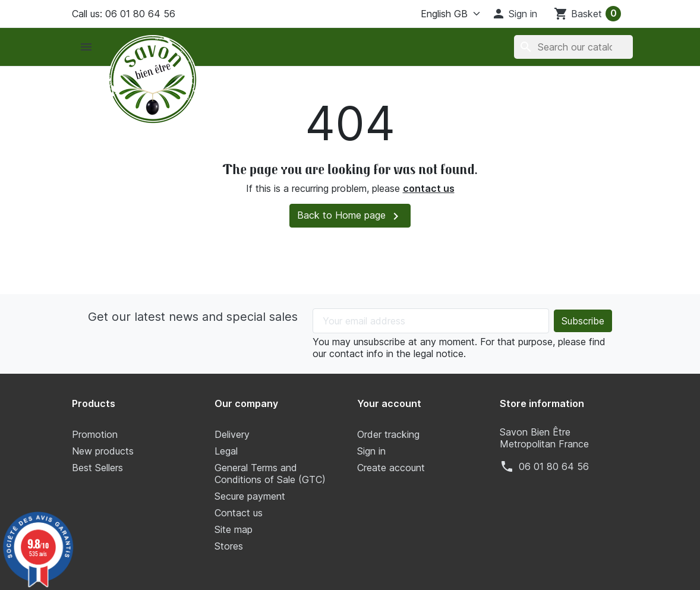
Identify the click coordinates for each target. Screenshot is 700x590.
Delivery (232, 434)
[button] (514, 14)
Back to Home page (350, 216)
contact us (429, 188)
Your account (389, 403)
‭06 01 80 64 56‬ (554, 466)
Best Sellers (97, 468)
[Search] (573, 47)
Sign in (371, 451)
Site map (234, 529)
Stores (229, 546)
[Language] (441, 14)
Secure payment (250, 496)
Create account (391, 468)
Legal (226, 451)
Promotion (95, 434)
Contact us (239, 513)
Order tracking (388, 434)
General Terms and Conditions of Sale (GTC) (270, 474)
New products (103, 451)
